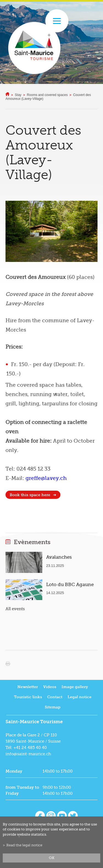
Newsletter (28, 687)
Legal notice (80, 697)
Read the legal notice (24, 845)
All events (15, 609)
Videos (50, 687)
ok (52, 858)
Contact (55, 697)
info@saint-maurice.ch (28, 754)
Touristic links (28, 697)
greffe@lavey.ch (46, 478)
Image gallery (75, 687)
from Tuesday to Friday (22, 790)
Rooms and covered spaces (47, 95)
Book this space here (30, 495)
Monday (14, 771)
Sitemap (53, 707)
